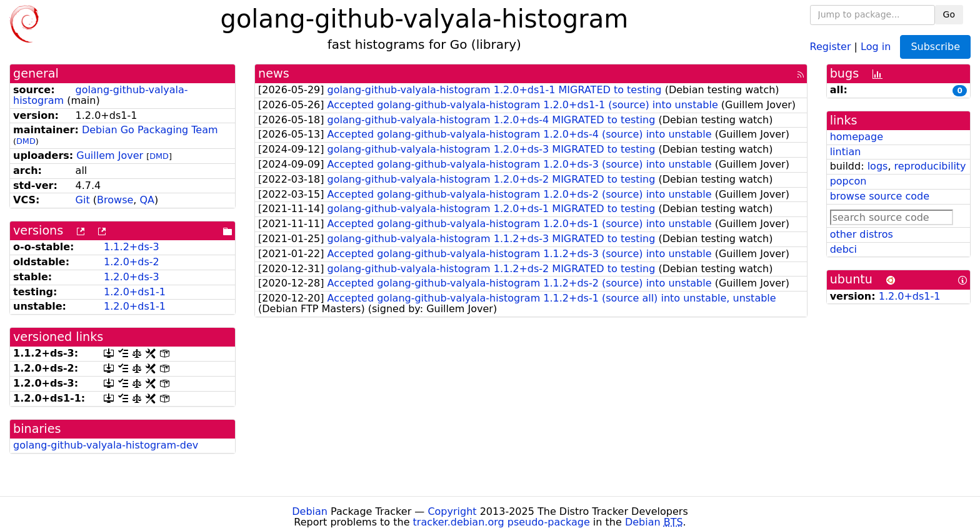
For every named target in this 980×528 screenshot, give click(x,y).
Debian (310, 511)
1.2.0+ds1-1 (135, 292)
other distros (862, 234)
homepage (857, 137)
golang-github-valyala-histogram (101, 95)
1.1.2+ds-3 (132, 247)
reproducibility (930, 166)
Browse (115, 200)
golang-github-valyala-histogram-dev (106, 445)
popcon (848, 181)
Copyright (452, 511)
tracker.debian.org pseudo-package (502, 522)
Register (831, 46)
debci (843, 249)
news (274, 74)
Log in (876, 46)
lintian (846, 152)
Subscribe (935, 47)
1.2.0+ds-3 (132, 277)
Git (83, 200)
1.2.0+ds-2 (132, 262)
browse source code (880, 196)
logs (878, 166)
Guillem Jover (110, 155)
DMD (26, 141)
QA (147, 200)
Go (949, 14)
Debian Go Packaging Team (150, 130)
